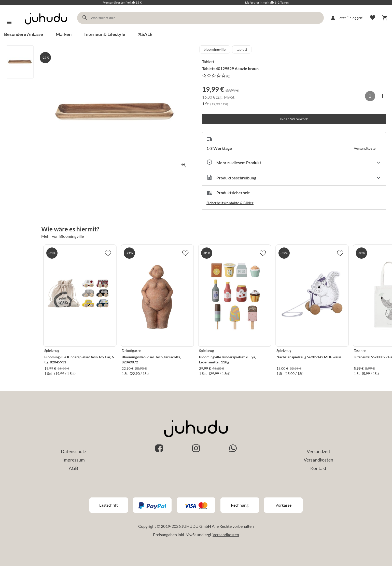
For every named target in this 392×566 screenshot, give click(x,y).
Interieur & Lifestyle (105, 34)
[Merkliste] (373, 18)
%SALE (145, 34)
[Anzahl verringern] (358, 96)
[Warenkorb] (385, 18)
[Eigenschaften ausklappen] (294, 162)
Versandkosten (318, 460)
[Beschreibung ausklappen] (294, 178)
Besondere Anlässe (24, 34)
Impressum (74, 460)
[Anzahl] (370, 96)
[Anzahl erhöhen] (382, 96)
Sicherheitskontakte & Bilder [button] (230, 203)
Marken (64, 34)
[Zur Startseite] (46, 29)
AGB (73, 468)
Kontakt (318, 468)
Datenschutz (74, 451)
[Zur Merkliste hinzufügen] (108, 253)
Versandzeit (319, 451)
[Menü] (9, 22)
